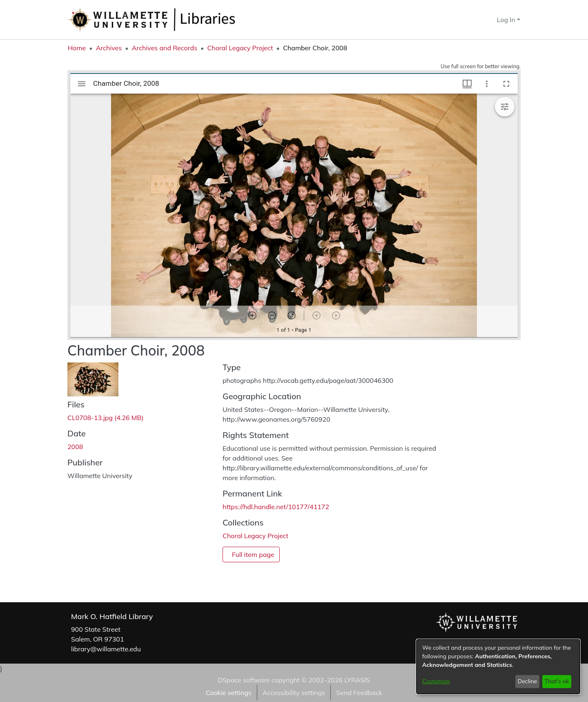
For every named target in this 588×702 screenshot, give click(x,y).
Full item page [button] (253, 554)
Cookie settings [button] (229, 693)
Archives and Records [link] (165, 48)
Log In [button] (507, 20)
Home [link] (77, 48)
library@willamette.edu (106, 649)
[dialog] (498, 667)
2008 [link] (75, 447)
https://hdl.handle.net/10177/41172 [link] (276, 507)
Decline (528, 681)
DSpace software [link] (244, 680)
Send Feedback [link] (359, 693)
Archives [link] (109, 48)
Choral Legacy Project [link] (240, 48)
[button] (476, 20)
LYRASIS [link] (357, 680)
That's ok (557, 681)
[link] (106, 418)
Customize (436, 681)
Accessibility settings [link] (294, 693)
